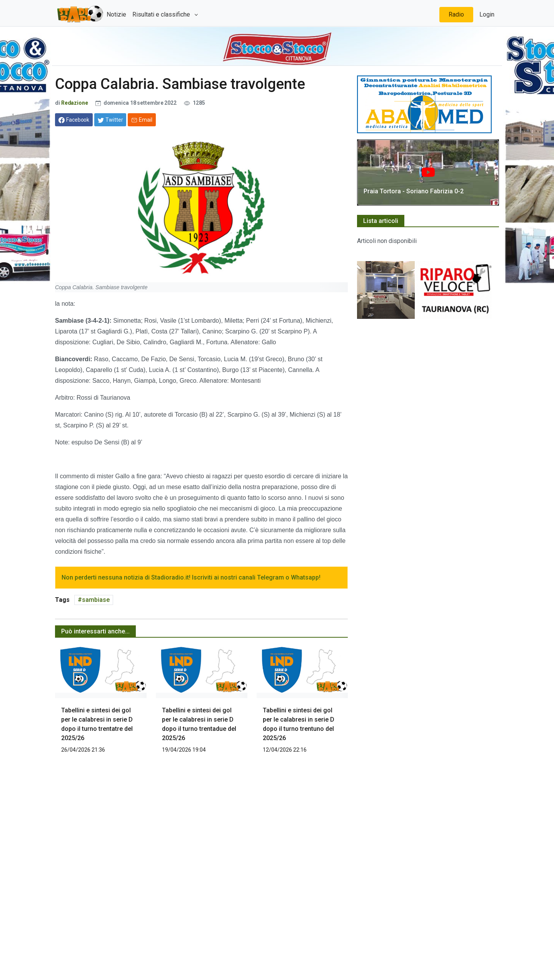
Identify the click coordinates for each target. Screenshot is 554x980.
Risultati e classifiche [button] (162, 14)
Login (487, 14)
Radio (456, 14)
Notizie (116, 14)
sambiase (96, 600)
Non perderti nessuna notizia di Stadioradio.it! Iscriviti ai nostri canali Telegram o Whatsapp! (191, 577)
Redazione (75, 103)
